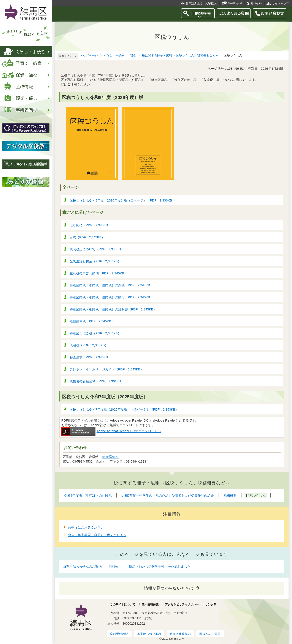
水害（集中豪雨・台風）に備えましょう (97, 535)
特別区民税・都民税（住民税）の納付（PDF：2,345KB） (111, 297)
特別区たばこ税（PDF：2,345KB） (95, 333)
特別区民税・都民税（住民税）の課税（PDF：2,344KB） (111, 285)
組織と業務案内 (180, 634)
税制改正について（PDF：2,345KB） (97, 249)
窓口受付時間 (119, 634)
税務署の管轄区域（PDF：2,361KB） (97, 381)
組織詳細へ (110, 457)
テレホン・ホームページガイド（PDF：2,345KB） (107, 369)
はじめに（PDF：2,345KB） (90, 225)
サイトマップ (281, 3)
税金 (133, 56)
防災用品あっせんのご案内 (82, 566)
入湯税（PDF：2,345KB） (89, 345)
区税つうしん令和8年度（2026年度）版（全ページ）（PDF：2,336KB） (122, 200)
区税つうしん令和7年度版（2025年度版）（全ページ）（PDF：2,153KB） (124, 409)
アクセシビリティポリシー (182, 604)
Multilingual (235, 3)
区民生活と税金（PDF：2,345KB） (95, 261)
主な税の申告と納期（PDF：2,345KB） (98, 273)
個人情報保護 (150, 604)
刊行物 (114, 566)
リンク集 (211, 604)
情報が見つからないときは (169, 588)
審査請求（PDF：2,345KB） (90, 357)
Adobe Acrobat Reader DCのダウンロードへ (111, 431)
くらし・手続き (114, 56)
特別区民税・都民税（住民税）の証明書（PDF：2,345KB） (113, 309)
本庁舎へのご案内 (149, 634)
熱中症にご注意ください (86, 527)
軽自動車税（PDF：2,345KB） (92, 321)
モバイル (256, 3)
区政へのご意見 (210, 634)
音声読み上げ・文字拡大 (201, 3)
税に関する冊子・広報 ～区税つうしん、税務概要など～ (180, 56)
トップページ (89, 56)
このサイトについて (123, 604)
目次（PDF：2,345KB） (87, 237)
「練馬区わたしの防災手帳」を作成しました (158, 566)
